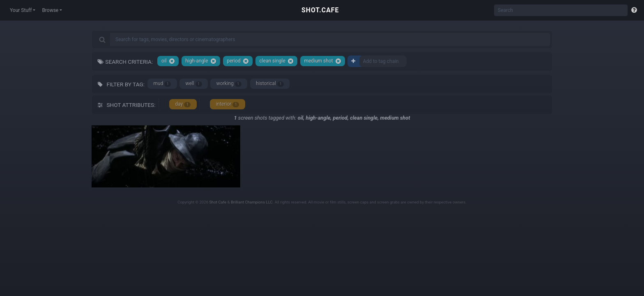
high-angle (201, 61)
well (193, 84)
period (238, 61)
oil (168, 61)
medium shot (322, 61)
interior (228, 104)
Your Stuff (21, 10)
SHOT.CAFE (320, 10)
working (229, 84)
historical (270, 84)
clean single (276, 61)
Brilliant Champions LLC (252, 202)
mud (162, 84)
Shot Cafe (218, 202)
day (183, 104)
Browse (50, 10)
